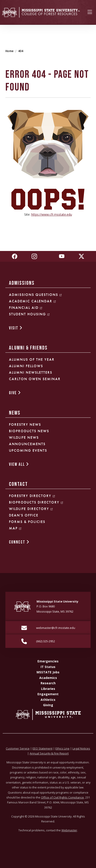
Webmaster (69, 830)
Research (48, 683)
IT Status (48, 667)
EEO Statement (43, 748)
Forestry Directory (32, 496)
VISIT (16, 328)
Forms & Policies (27, 522)
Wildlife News (24, 437)
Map (15, 528)
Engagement (48, 694)
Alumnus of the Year (32, 359)
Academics (48, 678)
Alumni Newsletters (31, 372)
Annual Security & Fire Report (49, 753)
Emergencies (48, 661)
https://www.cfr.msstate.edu (52, 214)
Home (9, 51)
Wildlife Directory (31, 509)
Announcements (27, 444)
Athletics (48, 700)
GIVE (15, 393)
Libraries (48, 689)
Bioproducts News (29, 431)
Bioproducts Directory (36, 502)
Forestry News (25, 425)
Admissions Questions (36, 295)
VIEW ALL (19, 465)
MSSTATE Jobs (48, 672)
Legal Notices (81, 748)
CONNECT (19, 542)
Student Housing (29, 314)
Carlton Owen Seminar (35, 379)
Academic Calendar (33, 301)
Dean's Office (24, 515)
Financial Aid (26, 308)
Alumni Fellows (26, 366)
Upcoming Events (28, 450)
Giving (48, 705)
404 (21, 51)
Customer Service (18, 748)
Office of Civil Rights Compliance (62, 797)
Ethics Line (62, 748)
